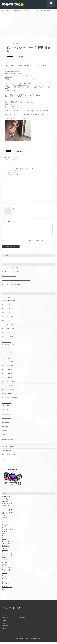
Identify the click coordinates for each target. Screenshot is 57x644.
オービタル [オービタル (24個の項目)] (5, 520)
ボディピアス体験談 (6, 361)
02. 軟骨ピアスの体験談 (7, 367)
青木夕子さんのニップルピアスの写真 (11, 274)
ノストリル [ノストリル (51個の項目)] (5, 551)
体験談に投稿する (11, 172)
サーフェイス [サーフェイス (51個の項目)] (6, 524)
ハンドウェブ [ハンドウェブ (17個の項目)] (5, 552)
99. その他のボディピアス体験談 (9, 400)
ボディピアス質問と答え (7, 442)
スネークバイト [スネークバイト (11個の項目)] (5, 527)
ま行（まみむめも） (6, 433)
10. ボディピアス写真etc (7, 339)
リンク (4, 631)
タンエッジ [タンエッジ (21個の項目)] (4, 536)
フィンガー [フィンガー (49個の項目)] (5, 554)
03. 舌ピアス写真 (6, 311)
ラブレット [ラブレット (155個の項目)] (6, 572)
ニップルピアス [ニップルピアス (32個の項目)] (6, 546)
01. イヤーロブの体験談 (12, 157)
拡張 (14, 159)
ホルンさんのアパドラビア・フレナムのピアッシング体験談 (16, 282)
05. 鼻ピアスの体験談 (7, 380)
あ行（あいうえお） (6, 408)
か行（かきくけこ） (6, 412)
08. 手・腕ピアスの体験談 (8, 392)
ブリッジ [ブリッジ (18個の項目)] (4, 559)
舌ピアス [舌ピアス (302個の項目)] (6, 586)
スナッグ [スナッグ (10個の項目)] (3, 525)
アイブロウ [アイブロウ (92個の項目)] (6, 501)
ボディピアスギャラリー (7, 300)
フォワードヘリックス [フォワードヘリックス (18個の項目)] (7, 558)
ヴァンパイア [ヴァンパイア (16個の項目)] (5, 579)
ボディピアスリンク (6, 344)
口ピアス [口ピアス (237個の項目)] (6, 581)
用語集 (4, 625)
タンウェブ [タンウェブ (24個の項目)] (5, 534)
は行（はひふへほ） (6, 429)
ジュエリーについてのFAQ (8, 449)
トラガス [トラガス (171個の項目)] (5, 544)
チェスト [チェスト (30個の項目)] (4, 541)
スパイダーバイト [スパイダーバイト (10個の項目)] (5, 528)
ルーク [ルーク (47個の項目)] (4, 577)
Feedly (23, 620)
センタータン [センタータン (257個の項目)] (7, 532)
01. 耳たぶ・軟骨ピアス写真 (8, 302)
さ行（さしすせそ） (6, 416)
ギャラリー (5, 620)
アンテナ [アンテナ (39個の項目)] (4, 510)
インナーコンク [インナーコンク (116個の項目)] (8, 518)
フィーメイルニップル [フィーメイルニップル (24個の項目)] (7, 556)
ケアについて (5, 445)
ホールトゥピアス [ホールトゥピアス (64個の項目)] (7, 565)
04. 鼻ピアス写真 (6, 315)
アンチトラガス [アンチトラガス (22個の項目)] (5, 508)
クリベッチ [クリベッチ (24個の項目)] (5, 522)
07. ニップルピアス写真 (7, 327)
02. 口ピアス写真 (6, 306)
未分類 (3, 462)
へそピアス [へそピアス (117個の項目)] (6, 499)
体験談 (4, 623)
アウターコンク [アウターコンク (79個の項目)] (7, 504)
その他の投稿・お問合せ (13, 174)
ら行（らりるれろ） (6, 437)
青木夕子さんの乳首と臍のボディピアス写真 (12, 286)
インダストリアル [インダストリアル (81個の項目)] (8, 515)
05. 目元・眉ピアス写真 (7, 319)
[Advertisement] (29, 23)
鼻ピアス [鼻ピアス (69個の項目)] (5, 592)
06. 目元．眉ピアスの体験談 (8, 384)
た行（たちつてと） (6, 420)
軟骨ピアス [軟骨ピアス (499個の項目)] (7, 589)
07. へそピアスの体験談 (7, 388)
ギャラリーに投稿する (13, 170)
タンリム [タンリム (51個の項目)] (4, 538)
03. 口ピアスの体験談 (7, 372)
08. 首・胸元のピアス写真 (8, 331)
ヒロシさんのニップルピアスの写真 (10, 270)
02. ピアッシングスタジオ (8, 351)
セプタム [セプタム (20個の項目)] (4, 529)
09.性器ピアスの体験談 (7, 396)
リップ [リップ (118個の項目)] (4, 575)
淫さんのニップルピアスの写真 (9, 278)
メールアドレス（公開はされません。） (37, 243)
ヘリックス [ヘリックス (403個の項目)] (7, 562)
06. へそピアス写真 (6, 323)
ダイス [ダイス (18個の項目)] (3, 540)
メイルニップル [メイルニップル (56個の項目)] (7, 570)
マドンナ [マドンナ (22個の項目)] (4, 568)
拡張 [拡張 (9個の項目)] (3, 584)
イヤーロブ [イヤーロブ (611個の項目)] (7, 512)
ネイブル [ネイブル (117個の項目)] (5, 548)
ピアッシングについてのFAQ (8, 457)
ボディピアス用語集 (6, 405)
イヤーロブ (9, 159)
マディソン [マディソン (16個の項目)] (4, 566)
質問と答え (5, 628)
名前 (3, 243)
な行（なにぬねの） (6, 424)
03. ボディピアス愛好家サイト (9, 355)
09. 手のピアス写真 (6, 335)
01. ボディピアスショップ (8, 347)
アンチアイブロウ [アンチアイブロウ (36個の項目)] (7, 506)
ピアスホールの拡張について (8, 453)
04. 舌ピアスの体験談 (7, 376)
